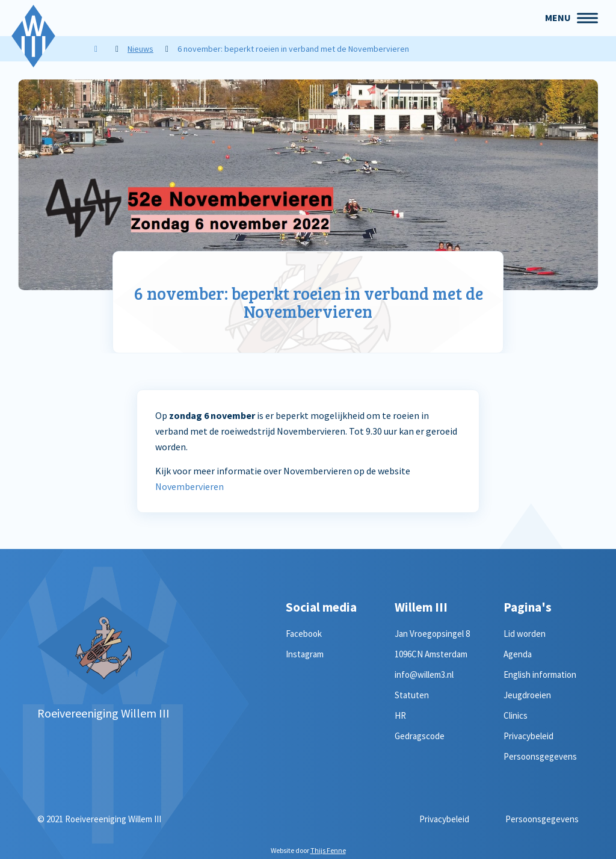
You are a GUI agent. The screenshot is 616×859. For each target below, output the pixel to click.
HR (400, 715)
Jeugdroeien (527, 695)
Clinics (516, 715)
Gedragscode (420, 736)
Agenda (518, 654)
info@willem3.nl (424, 674)
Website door (308, 850)
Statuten (412, 695)
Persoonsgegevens (540, 756)
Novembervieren (189, 486)
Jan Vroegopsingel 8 (432, 634)
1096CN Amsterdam (431, 654)
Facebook (304, 634)
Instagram (305, 654)
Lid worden (525, 634)
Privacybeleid (528, 736)
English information (540, 674)
